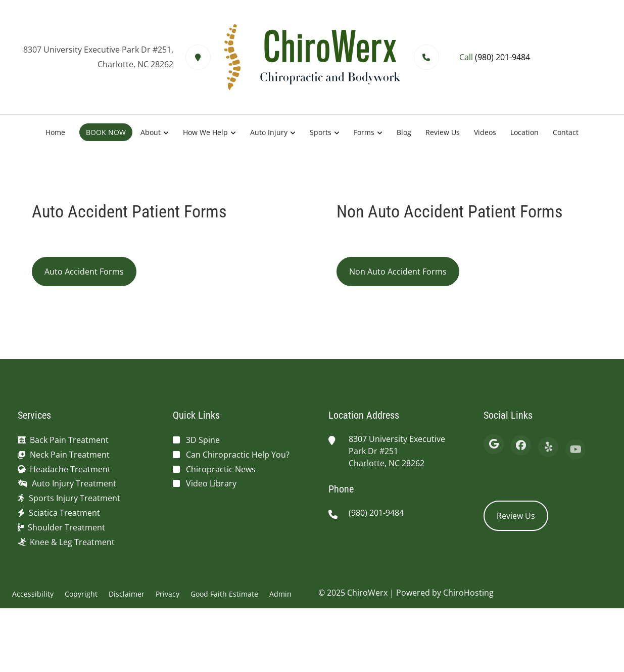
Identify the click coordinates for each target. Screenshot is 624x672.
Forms (364, 132)
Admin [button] (280, 594)
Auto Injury (269, 132)
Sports (321, 132)
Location (524, 132)
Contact (566, 132)
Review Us (443, 132)
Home (55, 132)
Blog (404, 132)
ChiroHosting (468, 593)
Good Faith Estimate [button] (224, 594)
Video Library (211, 483)
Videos (485, 132)
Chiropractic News (221, 469)
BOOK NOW (106, 132)
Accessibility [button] (33, 594)
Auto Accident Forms (84, 272)
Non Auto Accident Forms (398, 272)
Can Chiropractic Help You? (238, 455)
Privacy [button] (167, 594)
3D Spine (203, 440)
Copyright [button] (81, 594)
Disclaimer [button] (127, 594)
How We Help (205, 132)
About (151, 132)
